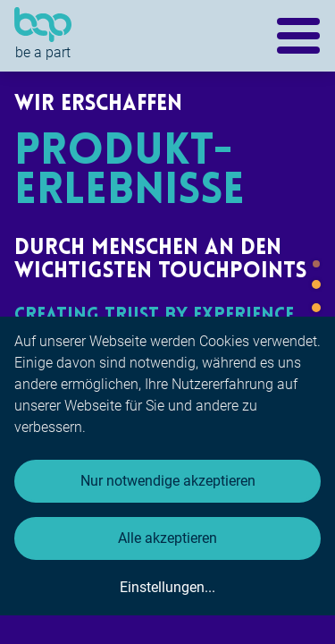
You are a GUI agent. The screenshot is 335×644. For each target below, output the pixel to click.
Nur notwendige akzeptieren (168, 481)
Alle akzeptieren (167, 538)
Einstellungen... (167, 587)
